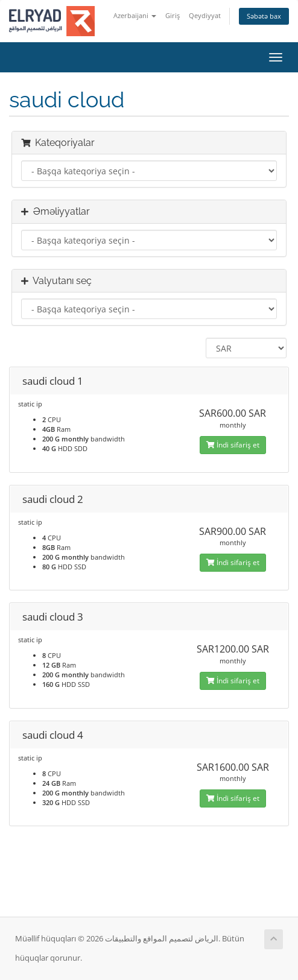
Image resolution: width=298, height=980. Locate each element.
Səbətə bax (264, 16)
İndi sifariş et (233, 445)
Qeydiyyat (205, 15)
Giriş (173, 15)
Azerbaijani (135, 15)
